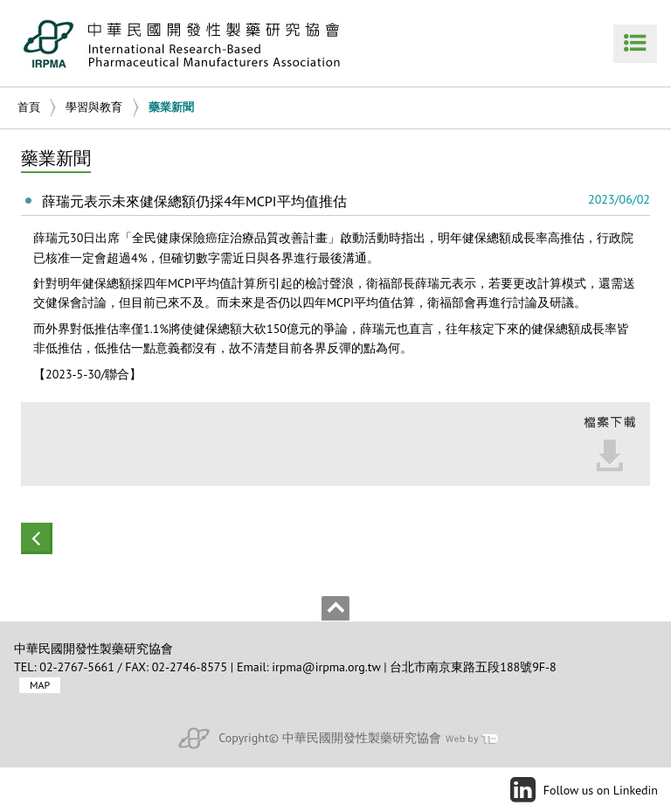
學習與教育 (94, 107)
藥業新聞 (171, 107)
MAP (40, 686)
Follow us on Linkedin (601, 790)
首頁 (29, 107)
